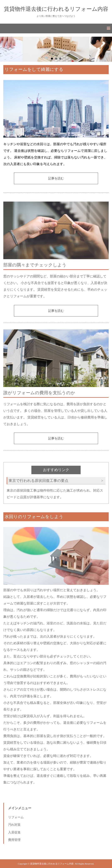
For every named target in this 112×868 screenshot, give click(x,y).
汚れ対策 (14, 825)
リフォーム (16, 817)
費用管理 (14, 840)
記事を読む (56, 178)
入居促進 (14, 832)
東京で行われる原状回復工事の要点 (38, 481)
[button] (56, 28)
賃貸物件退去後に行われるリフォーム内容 (56, 9)
